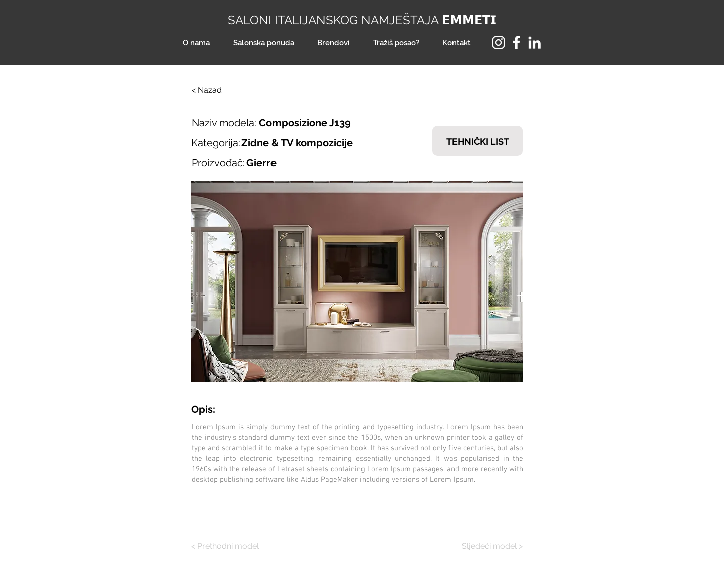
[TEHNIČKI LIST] (478, 141)
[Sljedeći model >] (485, 546)
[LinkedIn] (535, 42)
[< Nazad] (225, 90)
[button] (357, 281)
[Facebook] (517, 42)
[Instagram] (499, 42)
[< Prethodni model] (229, 546)
